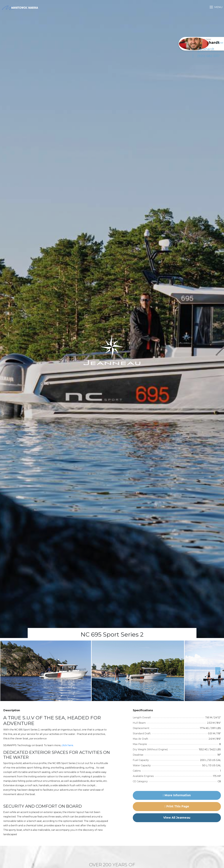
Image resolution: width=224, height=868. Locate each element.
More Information (177, 795)
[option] (46, 671)
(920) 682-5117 (202, 59)
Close (219, 43)
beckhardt (204, 53)
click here (67, 745)
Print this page (177, 806)
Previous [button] (3, 671)
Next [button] (217, 671)
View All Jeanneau (177, 818)
